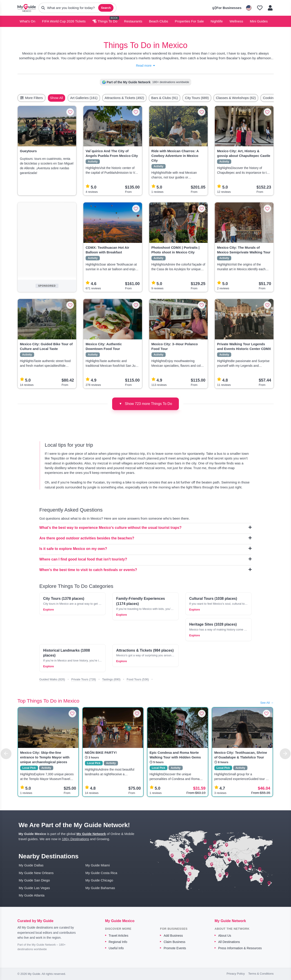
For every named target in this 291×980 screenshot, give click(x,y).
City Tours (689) (207, 98)
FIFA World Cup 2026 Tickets (64, 21)
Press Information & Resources (240, 948)
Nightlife (217, 21)
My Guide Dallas (31, 865)
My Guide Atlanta (32, 895)
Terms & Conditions (261, 974)
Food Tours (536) (138, 679)
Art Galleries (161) (94, 98)
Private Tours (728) (84, 679)
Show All (67, 98)
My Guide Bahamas (100, 888)
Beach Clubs (159, 21)
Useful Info (116, 948)
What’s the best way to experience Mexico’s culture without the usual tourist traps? (145, 527)
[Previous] (6, 754)
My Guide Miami (98, 865)
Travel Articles (119, 936)
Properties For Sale (189, 21)
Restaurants (133, 21)
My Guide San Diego (34, 880)
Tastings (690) (111, 679)
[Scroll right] (272, 98)
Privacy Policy (236, 974)
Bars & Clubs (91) (175, 98)
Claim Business (174, 942)
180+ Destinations (76, 839)
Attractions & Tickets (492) (135, 98)
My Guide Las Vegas (34, 888)
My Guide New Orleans (36, 873)
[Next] (285, 754)
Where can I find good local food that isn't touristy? (145, 559)
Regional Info (118, 942)
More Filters (31, 98)
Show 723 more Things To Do (145, 404)
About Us (225, 936)
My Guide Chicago (99, 880)
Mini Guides (259, 21)
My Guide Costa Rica (101, 873)
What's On (28, 21)
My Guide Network (91, 834)
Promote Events (175, 948)
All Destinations (229, 942)
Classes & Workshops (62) (246, 98)
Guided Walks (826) (52, 679)
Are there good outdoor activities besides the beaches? (145, 538)
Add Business (173, 936)
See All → (267, 703)
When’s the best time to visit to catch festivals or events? (145, 570)
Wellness (236, 21)
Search (106, 8)
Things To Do (105, 21)
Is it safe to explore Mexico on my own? (145, 549)
